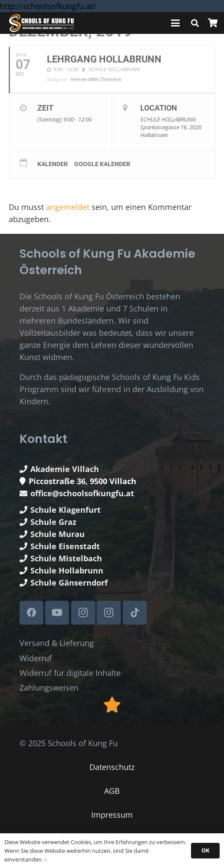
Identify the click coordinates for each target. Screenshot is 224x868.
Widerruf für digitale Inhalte (70, 673)
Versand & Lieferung (57, 643)
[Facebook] (31, 613)
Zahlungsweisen (49, 688)
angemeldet (68, 207)
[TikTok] (135, 613)
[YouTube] (57, 613)
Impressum (112, 815)
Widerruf (36, 658)
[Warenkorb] (213, 23)
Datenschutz (112, 767)
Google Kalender (102, 164)
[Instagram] (83, 613)
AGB (112, 791)
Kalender (53, 164)
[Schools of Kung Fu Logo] (42, 23)
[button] (176, 23)
